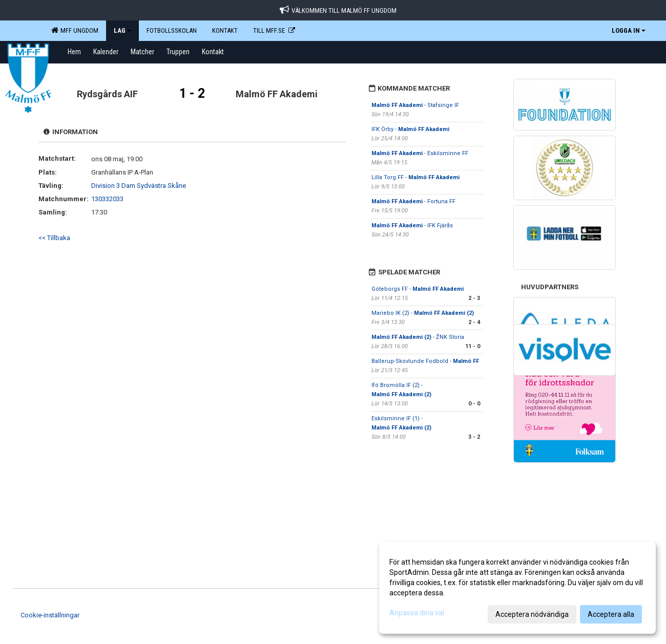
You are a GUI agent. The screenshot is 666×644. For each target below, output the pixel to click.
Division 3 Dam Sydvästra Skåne (139, 186)
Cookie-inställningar (50, 615)
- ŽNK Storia (418, 337)
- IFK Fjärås (412, 226)
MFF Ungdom (75, 30)
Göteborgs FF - (418, 289)
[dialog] (517, 588)
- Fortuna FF (413, 201)
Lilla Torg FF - (415, 177)
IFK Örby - (410, 129)
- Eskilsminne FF (420, 153)
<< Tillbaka (54, 238)
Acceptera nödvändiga (532, 614)
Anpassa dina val (417, 613)
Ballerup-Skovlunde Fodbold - (425, 361)
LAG (122, 30)
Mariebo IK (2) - (423, 313)
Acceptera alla (611, 614)
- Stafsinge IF (415, 105)
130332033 (107, 199)
